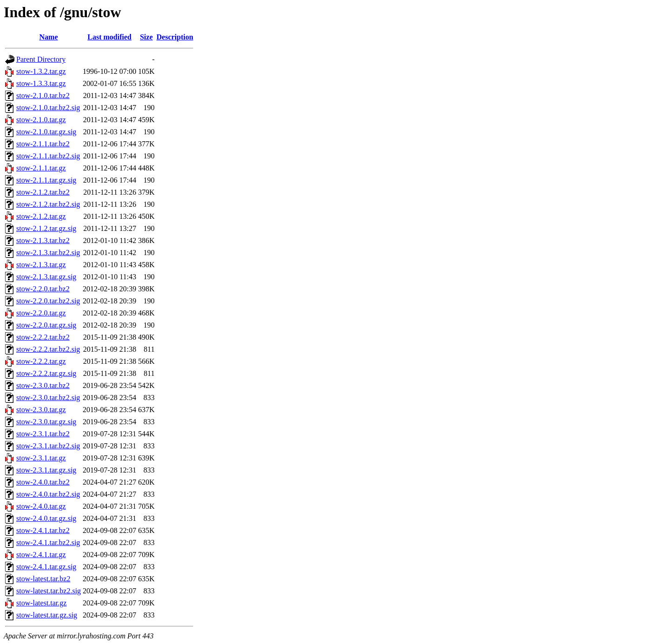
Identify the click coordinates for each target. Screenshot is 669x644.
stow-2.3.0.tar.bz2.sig (48, 398)
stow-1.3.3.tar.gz (41, 83)
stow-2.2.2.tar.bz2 (43, 337)
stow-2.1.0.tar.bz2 (43, 95)
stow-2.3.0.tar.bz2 (43, 385)
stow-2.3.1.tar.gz (41, 458)
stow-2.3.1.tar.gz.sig (46, 470)
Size (146, 37)
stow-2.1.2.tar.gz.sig (46, 228)
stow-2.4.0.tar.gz (41, 506)
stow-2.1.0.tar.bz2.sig (48, 108)
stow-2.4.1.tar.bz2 (43, 530)
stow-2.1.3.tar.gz (41, 265)
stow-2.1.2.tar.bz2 (43, 192)
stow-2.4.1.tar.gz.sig (46, 567)
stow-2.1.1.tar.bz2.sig (48, 156)
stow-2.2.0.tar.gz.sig (46, 325)
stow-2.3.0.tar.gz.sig (46, 422)
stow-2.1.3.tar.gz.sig (46, 277)
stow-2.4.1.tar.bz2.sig (48, 542)
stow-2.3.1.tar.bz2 (43, 434)
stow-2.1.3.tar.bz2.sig (48, 253)
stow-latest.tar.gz (41, 603)
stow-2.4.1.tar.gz (41, 555)
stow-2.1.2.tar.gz (41, 216)
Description (175, 37)
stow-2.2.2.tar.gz (41, 361)
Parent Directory (41, 59)
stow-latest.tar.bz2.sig (49, 591)
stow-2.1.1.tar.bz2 (43, 144)
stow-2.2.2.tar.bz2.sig (48, 349)
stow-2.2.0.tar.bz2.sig (48, 301)
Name (49, 37)
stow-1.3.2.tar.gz (41, 71)
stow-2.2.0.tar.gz (41, 313)
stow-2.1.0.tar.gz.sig (46, 132)
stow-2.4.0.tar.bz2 (43, 482)
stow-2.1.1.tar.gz (41, 168)
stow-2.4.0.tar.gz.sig (46, 518)
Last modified (109, 37)
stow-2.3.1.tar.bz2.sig (48, 446)
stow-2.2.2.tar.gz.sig (46, 373)
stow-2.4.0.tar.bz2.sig (48, 494)
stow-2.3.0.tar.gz (41, 410)
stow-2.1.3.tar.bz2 (43, 240)
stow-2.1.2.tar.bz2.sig (48, 204)
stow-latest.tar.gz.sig (47, 615)
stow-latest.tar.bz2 (43, 579)
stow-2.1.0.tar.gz (41, 120)
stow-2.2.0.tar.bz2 (43, 289)
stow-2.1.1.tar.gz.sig (46, 180)
